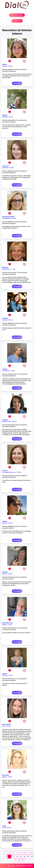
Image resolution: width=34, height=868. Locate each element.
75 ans (10, 777)
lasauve (5, 674)
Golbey (4, 625)
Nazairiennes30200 (8, 217)
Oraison (5, 574)
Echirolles (5, 168)
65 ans (10, 574)
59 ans (14, 218)
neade (4, 826)
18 (19, 860)
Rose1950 (5, 775)
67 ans (10, 625)
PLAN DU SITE (21, 866)
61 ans (11, 117)
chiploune (5, 318)
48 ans (11, 320)
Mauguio (5, 117)
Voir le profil (17, 83)
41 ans (9, 726)
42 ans (10, 523)
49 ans (9, 828)
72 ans (10, 675)
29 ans (12, 168)
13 (21, 857)
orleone (5, 64)
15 (28, 857)
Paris (4, 726)
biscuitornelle (7, 724)
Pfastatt (5, 675)
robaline (5, 115)
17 (15, 860)
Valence (5, 66)
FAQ (9, 866)
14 (24, 857)
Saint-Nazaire (6, 218)
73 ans (13, 371)
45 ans (19, 472)
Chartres (5, 320)
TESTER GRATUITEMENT (17, 15)
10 (9, 857)
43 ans (14, 421)
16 (32, 857)
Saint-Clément (7, 421)
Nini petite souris (8, 623)
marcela (5, 369)
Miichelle (5, 267)
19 (22, 860)
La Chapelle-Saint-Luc (9, 472)
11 (13, 857)
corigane (5, 420)
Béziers (5, 777)
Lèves (4, 828)
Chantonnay (6, 269)
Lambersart (6, 371)
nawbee (5, 521)
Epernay (5, 523)
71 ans (13, 269)
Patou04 (5, 572)
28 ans (10, 66)
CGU (13, 866)
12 (17, 857)
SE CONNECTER (17, 21)
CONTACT (29, 866)
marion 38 (5, 166)
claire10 (5, 471)
